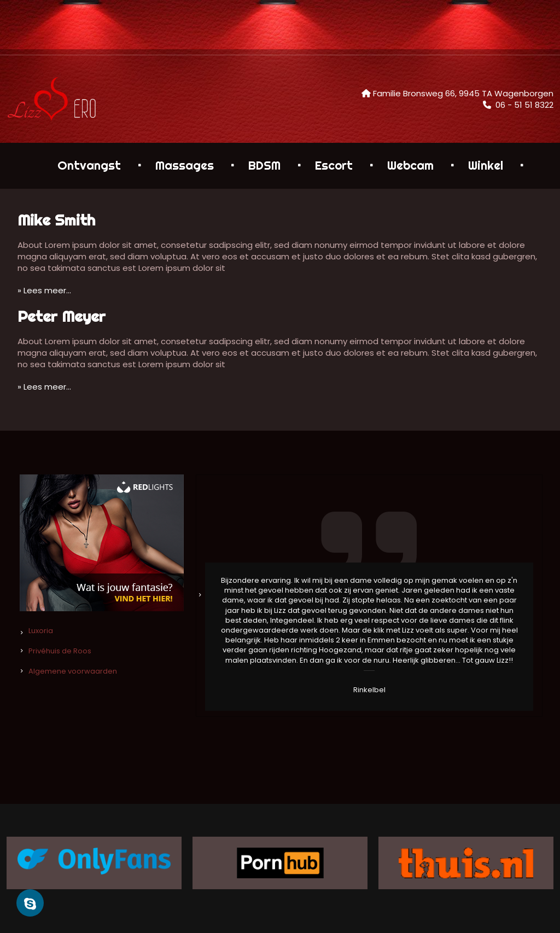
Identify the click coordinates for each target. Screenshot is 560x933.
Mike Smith (56, 220)
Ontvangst (89, 165)
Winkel (486, 165)
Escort (334, 165)
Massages (185, 165)
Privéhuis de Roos (60, 651)
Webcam (410, 165)
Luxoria (41, 631)
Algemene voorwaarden (73, 671)
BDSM (264, 165)
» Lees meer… (44, 290)
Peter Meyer (62, 316)
